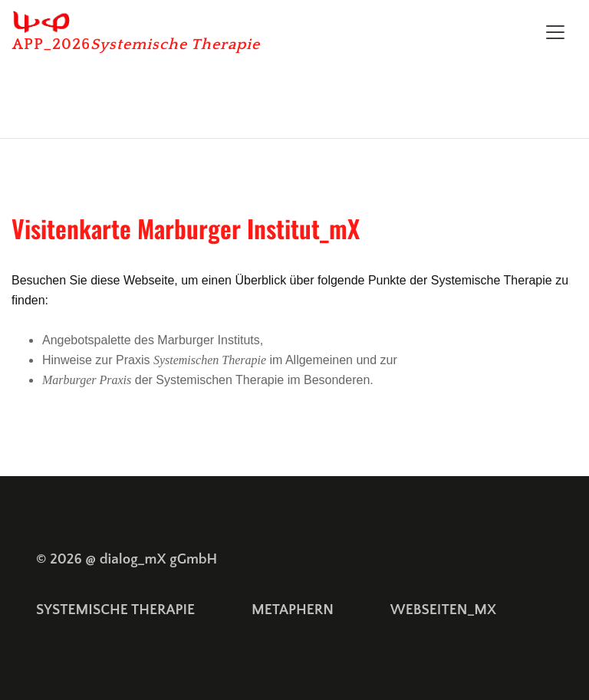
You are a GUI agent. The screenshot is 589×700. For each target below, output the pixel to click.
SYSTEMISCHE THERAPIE (115, 610)
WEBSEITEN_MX (443, 610)
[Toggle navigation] (555, 32)
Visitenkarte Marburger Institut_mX (186, 228)
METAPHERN (293, 610)
